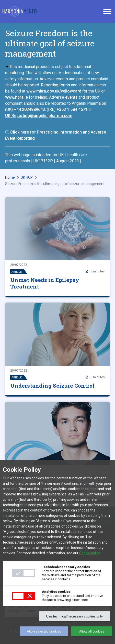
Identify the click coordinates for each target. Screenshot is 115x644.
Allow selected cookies (44, 631)
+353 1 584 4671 (72, 109)
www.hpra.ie (16, 97)
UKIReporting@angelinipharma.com (39, 116)
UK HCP (27, 177)
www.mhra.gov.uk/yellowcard (54, 91)
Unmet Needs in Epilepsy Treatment (45, 283)
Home (10, 177)
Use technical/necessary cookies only (74, 616)
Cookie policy (90, 553)
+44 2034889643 (29, 109)
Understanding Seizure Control (52, 386)
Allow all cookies (92, 631)
